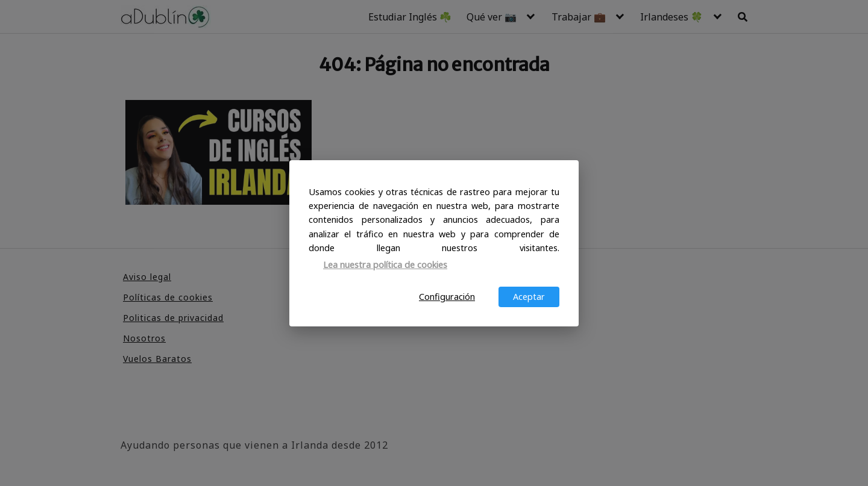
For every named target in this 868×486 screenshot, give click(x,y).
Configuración (447, 297)
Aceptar (529, 297)
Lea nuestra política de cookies (385, 265)
